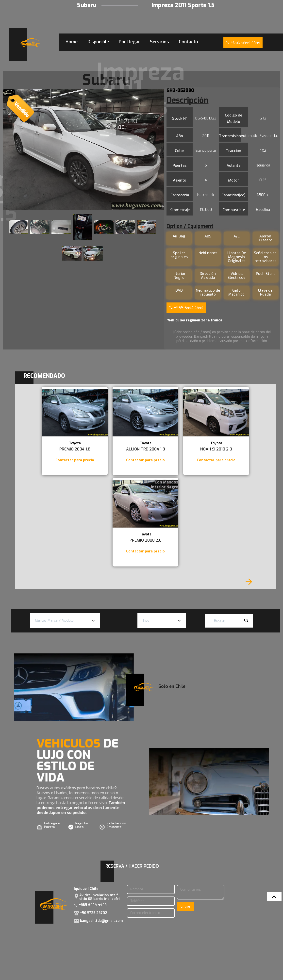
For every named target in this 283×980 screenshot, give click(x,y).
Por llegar (129, 42)
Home (72, 42)
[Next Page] (249, 582)
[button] (65, 621)
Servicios (159, 42)
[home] (30, 42)
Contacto (188, 42)
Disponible (98, 42)
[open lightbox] (83, 150)
